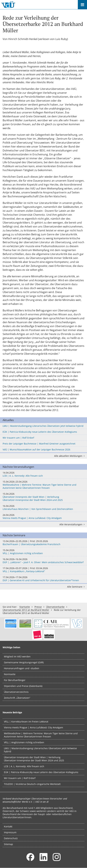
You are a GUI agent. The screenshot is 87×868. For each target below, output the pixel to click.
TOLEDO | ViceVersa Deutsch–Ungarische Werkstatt (32, 784)
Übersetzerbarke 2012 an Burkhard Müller (26, 610)
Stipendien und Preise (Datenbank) (23, 686)
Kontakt (8, 826)
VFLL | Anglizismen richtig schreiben (43, 552)
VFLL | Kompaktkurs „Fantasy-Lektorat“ (43, 570)
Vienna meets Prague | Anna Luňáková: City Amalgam (43, 516)
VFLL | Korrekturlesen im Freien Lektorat (26, 722)
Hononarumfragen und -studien (22, 668)
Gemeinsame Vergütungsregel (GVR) (24, 662)
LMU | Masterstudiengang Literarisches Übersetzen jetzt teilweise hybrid (43, 426)
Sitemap (8, 844)
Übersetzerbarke (55, 607)
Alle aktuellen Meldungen (70, 456)
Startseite (25, 607)
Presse (38, 607)
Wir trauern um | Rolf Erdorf (18, 438)
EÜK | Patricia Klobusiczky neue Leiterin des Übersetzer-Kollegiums (40, 432)
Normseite (10, 674)
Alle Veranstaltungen (73, 524)
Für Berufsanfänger (15, 680)
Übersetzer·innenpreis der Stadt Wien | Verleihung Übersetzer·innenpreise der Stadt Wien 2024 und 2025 (43, 497)
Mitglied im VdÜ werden (17, 656)
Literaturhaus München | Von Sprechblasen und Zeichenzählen (43, 507)
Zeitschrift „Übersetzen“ (17, 698)
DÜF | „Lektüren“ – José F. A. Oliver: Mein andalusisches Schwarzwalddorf (43, 561)
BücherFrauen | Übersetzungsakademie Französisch (43, 543)
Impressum (10, 832)
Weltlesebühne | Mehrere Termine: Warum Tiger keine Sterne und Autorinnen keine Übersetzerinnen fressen (43, 485)
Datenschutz (11, 838)
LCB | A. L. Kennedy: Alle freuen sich (43, 474)
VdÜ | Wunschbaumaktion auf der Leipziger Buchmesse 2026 (36, 449)
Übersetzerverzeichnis (16, 692)
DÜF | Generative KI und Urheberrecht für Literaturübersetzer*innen (43, 579)
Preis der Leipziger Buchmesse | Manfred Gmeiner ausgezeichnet (39, 444)
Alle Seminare (76, 587)
